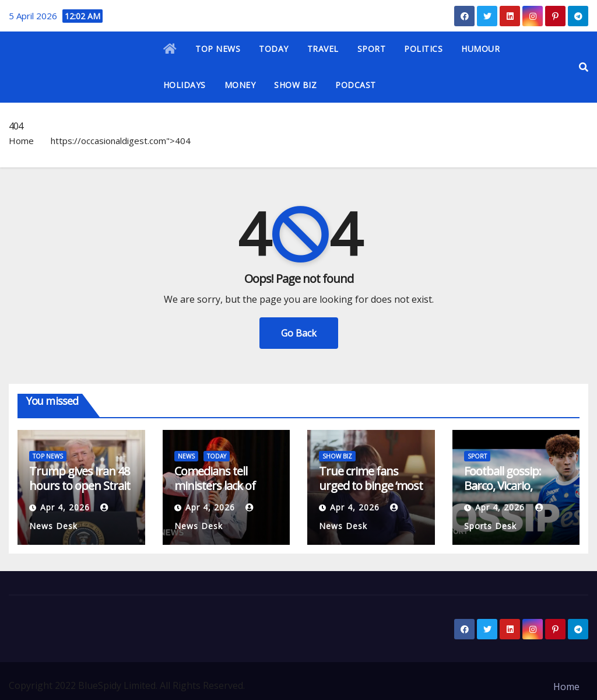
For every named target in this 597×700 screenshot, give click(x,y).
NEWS (186, 456)
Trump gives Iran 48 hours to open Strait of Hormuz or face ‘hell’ (80, 493)
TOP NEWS (218, 49)
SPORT (372, 49)
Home (21, 141)
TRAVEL (323, 49)
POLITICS (423, 49)
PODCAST (356, 85)
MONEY (240, 85)
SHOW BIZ (295, 85)
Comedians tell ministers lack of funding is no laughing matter (215, 493)
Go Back (299, 333)
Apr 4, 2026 (65, 507)
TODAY (274, 49)
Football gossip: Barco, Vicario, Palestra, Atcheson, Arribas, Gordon (511, 493)
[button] (584, 67)
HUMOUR (480, 49)
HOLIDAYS (185, 85)
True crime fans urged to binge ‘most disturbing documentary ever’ (371, 493)
